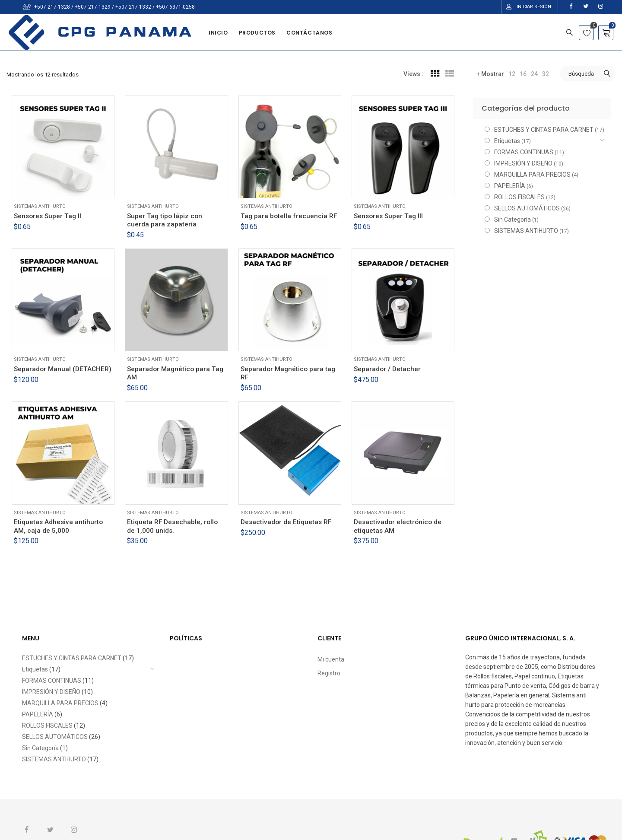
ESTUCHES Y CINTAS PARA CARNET (544, 130)
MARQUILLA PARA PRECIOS (532, 175)
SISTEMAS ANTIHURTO (40, 206)
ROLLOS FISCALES (519, 197)
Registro (329, 673)
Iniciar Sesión (534, 7)
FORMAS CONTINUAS (524, 152)
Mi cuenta (331, 659)
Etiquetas (507, 141)
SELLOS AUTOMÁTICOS (527, 208)
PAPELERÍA (510, 186)
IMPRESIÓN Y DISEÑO (523, 163)
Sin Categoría (513, 220)
